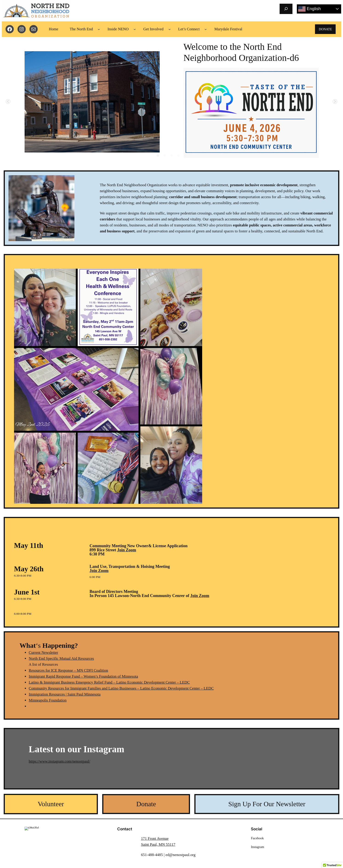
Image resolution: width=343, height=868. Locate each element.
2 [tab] (165, 155)
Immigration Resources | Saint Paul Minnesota (65, 694)
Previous (8, 102)
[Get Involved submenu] (170, 29)
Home (54, 29)
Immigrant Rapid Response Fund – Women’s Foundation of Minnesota (83, 676)
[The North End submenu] (99, 29)
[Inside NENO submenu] (135, 29)
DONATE (325, 29)
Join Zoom (127, 550)
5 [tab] (185, 155)
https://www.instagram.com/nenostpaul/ (59, 761)
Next (335, 102)
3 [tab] (172, 155)
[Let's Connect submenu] (206, 29)
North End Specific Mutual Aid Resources (61, 658)
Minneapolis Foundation (48, 700)
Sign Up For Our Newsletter (267, 804)
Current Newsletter (43, 652)
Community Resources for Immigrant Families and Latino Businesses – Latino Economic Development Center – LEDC (121, 688)
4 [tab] (179, 155)
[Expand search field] (286, 9)
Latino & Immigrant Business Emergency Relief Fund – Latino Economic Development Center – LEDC (109, 682)
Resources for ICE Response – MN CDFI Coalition (68, 670)
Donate (146, 804)
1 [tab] (158, 155)
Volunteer (51, 804)
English (309, 9)
